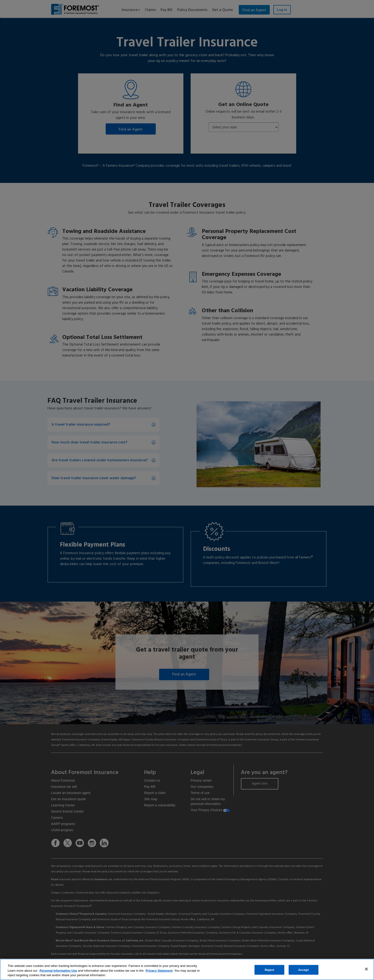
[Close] (366, 969)
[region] (187, 969)
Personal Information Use (58, 971)
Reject (270, 970)
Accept (303, 970)
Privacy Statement (159, 971)
